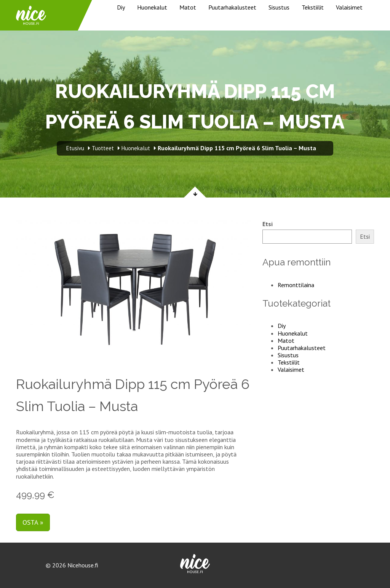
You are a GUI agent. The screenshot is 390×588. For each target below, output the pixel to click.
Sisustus (279, 7)
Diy (121, 7)
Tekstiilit (313, 7)
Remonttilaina (296, 285)
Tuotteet (103, 148)
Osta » (33, 522)
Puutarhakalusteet (232, 7)
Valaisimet (349, 7)
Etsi (268, 224)
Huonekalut (152, 7)
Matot (188, 7)
